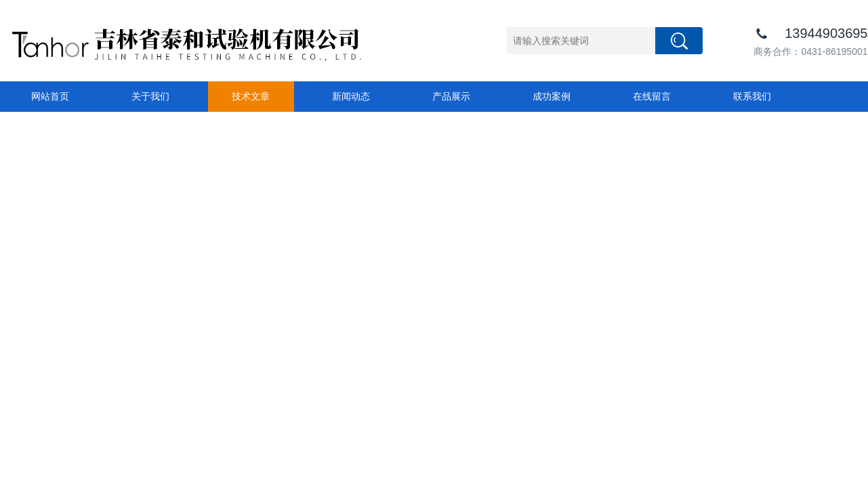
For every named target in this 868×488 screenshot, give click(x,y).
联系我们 (752, 96)
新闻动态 (351, 96)
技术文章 (251, 96)
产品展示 (451, 96)
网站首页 (50, 96)
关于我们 (150, 96)
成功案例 (552, 96)
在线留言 (652, 96)
